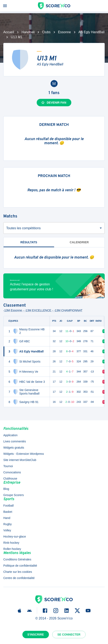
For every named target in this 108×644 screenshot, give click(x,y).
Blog (6, 489)
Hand (7, 518)
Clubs (46, 32)
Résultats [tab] (29, 244)
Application (10, 435)
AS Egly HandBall (91, 32)
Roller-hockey (12, 549)
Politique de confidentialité (20, 566)
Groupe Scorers (14, 495)
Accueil (9, 32)
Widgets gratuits (14, 448)
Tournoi (8, 466)
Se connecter (69, 635)
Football (8, 506)
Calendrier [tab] (79, 242)
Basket (8, 512)
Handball (28, 32)
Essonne (64, 32)
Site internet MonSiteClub (20, 460)
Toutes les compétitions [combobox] (23, 228)
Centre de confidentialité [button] (19, 578)
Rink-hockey (11, 543)
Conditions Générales (17, 559)
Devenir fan (53, 103)
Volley (7, 530)
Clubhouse (10, 479)
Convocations (12, 472)
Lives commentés (15, 441)
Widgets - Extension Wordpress (24, 454)
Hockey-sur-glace (15, 536)
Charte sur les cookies (18, 572)
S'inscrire (36, 635)
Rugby (7, 524)
